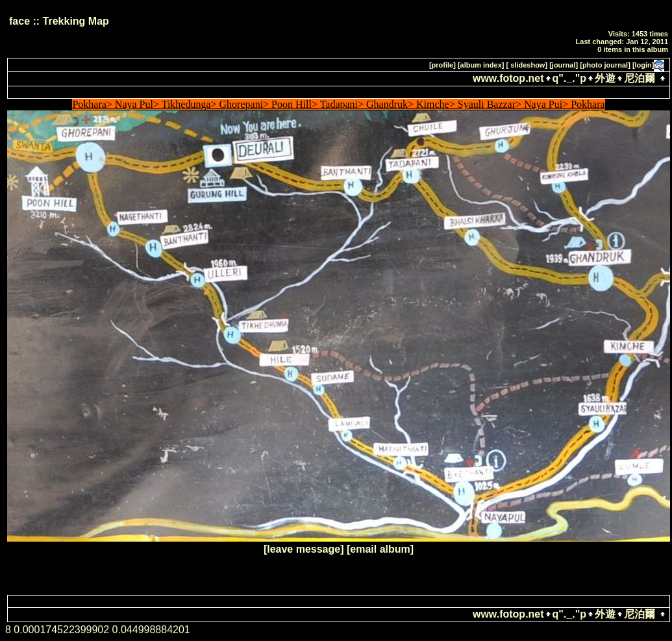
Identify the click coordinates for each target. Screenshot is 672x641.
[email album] (380, 549)
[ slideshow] (527, 65)
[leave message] (304, 549)
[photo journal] (605, 65)
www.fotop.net (508, 78)
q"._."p (570, 78)
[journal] (564, 65)
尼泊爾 (640, 78)
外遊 (605, 78)
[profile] (442, 65)
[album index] (481, 65)
